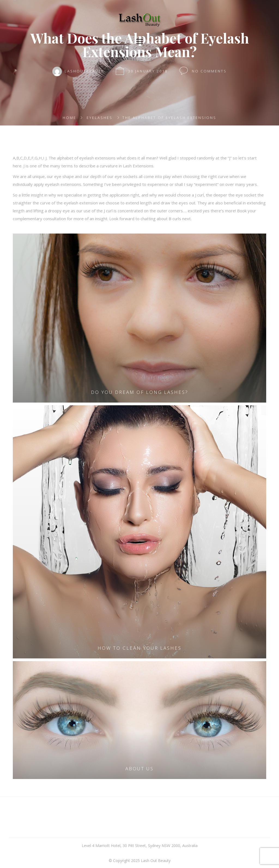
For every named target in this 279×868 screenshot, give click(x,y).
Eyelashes (100, 118)
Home (69, 118)
